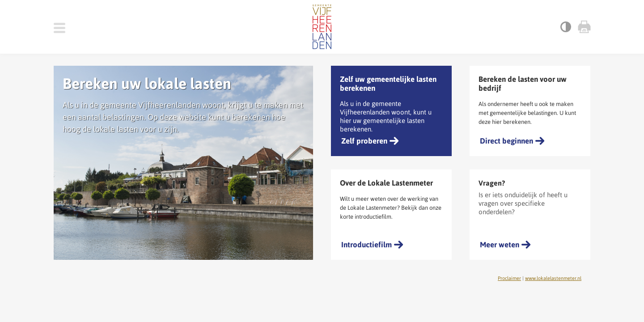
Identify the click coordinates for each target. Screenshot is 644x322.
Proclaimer (509, 278)
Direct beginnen (506, 141)
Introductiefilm (366, 245)
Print (584, 27)
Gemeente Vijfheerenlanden (322, 27)
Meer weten (500, 245)
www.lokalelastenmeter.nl (553, 278)
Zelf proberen (364, 141)
